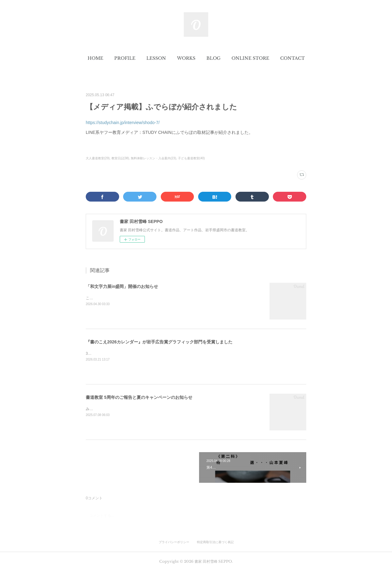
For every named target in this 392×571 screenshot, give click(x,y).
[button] (95, 58)
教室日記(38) (120, 158)
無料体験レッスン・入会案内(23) (153, 158)
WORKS (186, 58)
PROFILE (125, 58)
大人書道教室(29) (98, 158)
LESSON (156, 58)
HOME (95, 58)
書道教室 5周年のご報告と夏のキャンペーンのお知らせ (139, 397)
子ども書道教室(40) (191, 158)
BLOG (213, 58)
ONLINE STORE (250, 58)
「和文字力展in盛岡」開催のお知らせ (122, 286)
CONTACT (292, 58)
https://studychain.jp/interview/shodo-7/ (123, 123)
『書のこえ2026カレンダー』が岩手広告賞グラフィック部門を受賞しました (159, 342)
